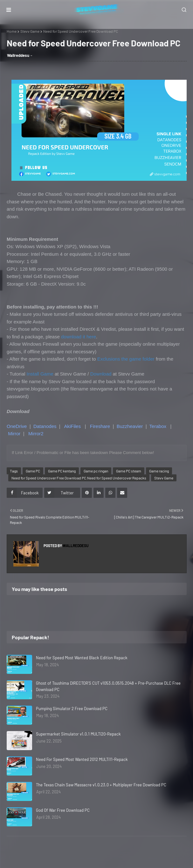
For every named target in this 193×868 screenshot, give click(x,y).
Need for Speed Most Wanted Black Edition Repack (82, 658)
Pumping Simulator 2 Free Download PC (72, 709)
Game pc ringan (96, 471)
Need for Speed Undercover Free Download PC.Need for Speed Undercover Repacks (79, 478)
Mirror (14, 434)
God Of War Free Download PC (63, 810)
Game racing (159, 471)
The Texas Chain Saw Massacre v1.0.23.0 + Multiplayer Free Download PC (101, 785)
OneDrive (17, 426)
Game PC (33, 471)
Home (12, 31)
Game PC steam (129, 471)
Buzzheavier (130, 426)
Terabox (158, 426)
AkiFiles (72, 426)
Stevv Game (30, 31)
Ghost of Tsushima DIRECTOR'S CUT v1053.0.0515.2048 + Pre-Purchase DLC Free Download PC (108, 686)
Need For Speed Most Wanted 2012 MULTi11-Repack (82, 759)
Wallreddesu (18, 55)
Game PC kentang (62, 471)
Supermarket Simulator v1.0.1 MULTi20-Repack (78, 734)
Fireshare (100, 426)
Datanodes (45, 426)
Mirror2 (36, 434)
